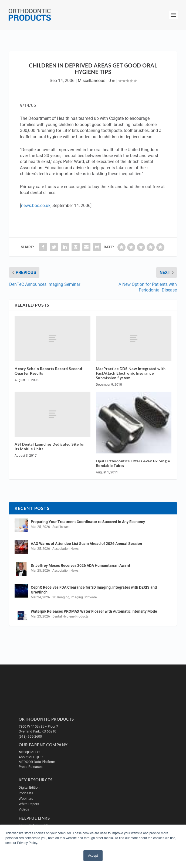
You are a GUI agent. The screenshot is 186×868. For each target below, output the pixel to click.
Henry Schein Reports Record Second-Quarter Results (49, 371)
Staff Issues (61, 527)
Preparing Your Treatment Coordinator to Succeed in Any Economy (88, 522)
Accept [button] (93, 856)
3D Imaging (61, 597)
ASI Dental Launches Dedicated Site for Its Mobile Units (50, 446)
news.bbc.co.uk (36, 206)
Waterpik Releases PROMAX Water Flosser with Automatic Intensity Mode (94, 611)
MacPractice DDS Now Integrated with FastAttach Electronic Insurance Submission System (131, 373)
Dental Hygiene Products (70, 616)
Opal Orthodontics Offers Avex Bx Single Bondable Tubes (133, 463)
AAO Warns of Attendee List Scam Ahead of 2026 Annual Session (86, 544)
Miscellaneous (92, 81)
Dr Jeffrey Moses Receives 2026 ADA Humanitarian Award (80, 565)
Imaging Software (84, 597)
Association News (65, 549)
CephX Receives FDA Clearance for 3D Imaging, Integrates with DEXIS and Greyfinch (94, 590)
